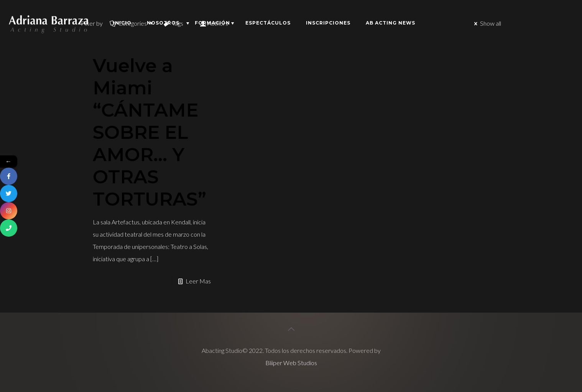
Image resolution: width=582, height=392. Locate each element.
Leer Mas (198, 281)
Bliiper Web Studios (291, 363)
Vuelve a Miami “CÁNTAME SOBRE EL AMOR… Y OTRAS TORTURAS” (150, 132)
